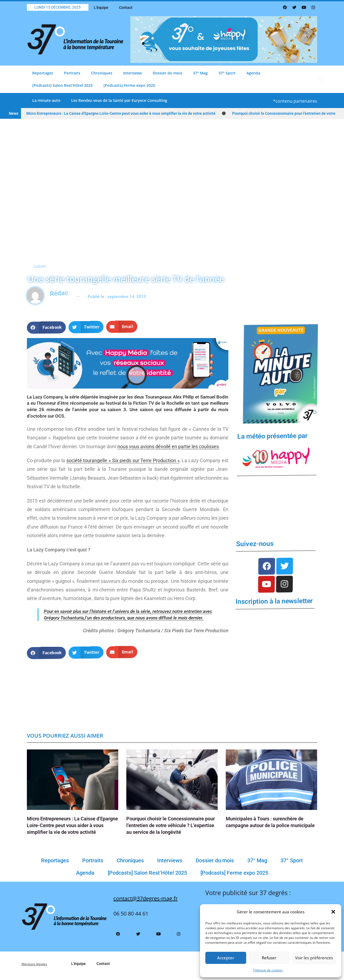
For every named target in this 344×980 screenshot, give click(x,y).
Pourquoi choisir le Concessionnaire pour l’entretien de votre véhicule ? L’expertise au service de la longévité (171, 830)
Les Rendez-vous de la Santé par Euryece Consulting (119, 100)
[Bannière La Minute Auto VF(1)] (279, 373)
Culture (30, 258)
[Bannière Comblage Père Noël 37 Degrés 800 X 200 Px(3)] (224, 39)
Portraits (72, 73)
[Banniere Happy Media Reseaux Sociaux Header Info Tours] (128, 363)
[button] (333, 912)
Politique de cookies (268, 970)
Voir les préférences (314, 958)
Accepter (226, 958)
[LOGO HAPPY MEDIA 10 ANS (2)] (276, 457)
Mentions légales (37, 968)
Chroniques (102, 73)
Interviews (132, 73)
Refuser (269, 958)
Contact (126, 8)
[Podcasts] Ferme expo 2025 (129, 85)
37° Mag (200, 73)
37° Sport (227, 73)
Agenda (253, 73)
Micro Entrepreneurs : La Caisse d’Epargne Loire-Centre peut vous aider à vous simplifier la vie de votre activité (121, 113)
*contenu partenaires (295, 101)
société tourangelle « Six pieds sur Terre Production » (123, 460)
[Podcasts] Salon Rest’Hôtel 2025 (62, 85)
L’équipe (101, 8)
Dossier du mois (167, 73)
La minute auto (46, 100)
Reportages (43, 73)
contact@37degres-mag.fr (146, 903)
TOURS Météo (276, 502)
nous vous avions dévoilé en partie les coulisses (168, 446)
